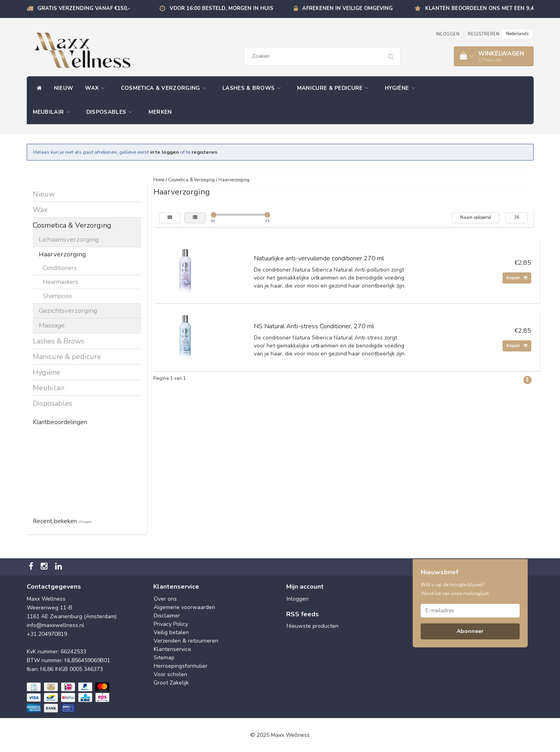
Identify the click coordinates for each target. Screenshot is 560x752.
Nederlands (517, 34)
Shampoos (57, 296)
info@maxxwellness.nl (55, 625)
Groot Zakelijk (171, 683)
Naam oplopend (476, 217)
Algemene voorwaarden (184, 607)
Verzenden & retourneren (186, 641)
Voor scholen (170, 674)
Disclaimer (167, 616)
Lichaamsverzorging (69, 239)
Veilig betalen (171, 632)
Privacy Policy (171, 624)
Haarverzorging (62, 254)
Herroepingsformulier (181, 666)
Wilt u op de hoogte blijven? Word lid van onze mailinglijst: (455, 589)
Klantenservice (172, 649)
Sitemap (164, 658)
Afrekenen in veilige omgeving (347, 8)
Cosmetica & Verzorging (166, 88)
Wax (97, 88)
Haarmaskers (60, 282)
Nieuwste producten (313, 626)
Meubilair (53, 112)
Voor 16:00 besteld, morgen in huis (222, 8)
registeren (204, 152)
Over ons (165, 599)
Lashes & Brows (254, 88)
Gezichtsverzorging (68, 311)
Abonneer (470, 631)
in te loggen (164, 152)
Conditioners (60, 268)
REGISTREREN (484, 34)
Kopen (517, 278)
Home (159, 180)
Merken (160, 112)
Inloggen (298, 599)
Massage (52, 325)
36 (516, 217)
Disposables (111, 112)
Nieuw (64, 88)
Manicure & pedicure (335, 88)
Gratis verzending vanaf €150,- (84, 8)
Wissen (85, 522)
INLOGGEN (448, 34)
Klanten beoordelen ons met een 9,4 (479, 8)
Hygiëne (402, 88)
